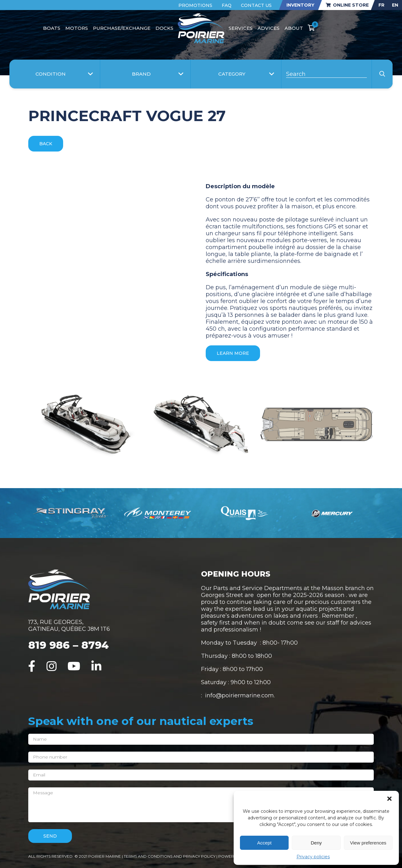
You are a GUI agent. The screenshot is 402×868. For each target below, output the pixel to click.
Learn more (233, 353)
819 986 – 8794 (68, 645)
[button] (389, 799)
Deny (316, 843)
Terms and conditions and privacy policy (170, 856)
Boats (52, 28)
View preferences (368, 843)
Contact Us (256, 5)
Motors (77, 28)
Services (241, 28)
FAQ (227, 5)
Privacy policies (313, 857)
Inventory (300, 5)
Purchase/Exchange (122, 28)
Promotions (195, 5)
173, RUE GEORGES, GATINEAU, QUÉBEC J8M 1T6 (69, 626)
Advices (269, 28)
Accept (264, 843)
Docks (164, 28)
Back (46, 144)
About (294, 28)
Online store (347, 5)
